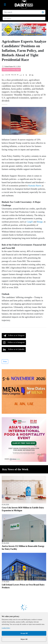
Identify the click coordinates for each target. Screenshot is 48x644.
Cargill (30, 222)
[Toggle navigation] (5, 5)
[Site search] (24, 12)
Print (5, 362)
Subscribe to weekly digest (11, 70)
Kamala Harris (35, 186)
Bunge (40, 222)
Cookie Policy (6, 628)
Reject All (24, 639)
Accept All (24, 633)
